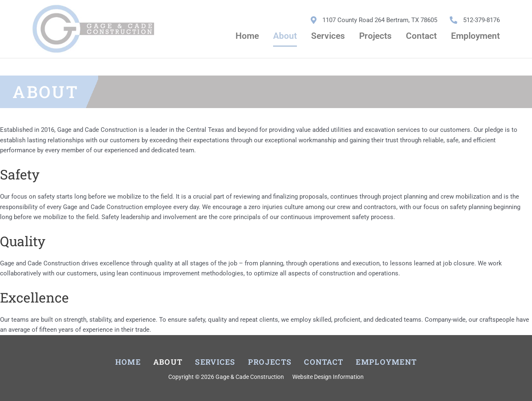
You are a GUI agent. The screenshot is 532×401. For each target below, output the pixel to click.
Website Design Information (328, 377)
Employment (475, 36)
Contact (421, 36)
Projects (375, 36)
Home (247, 36)
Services (328, 36)
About (285, 36)
